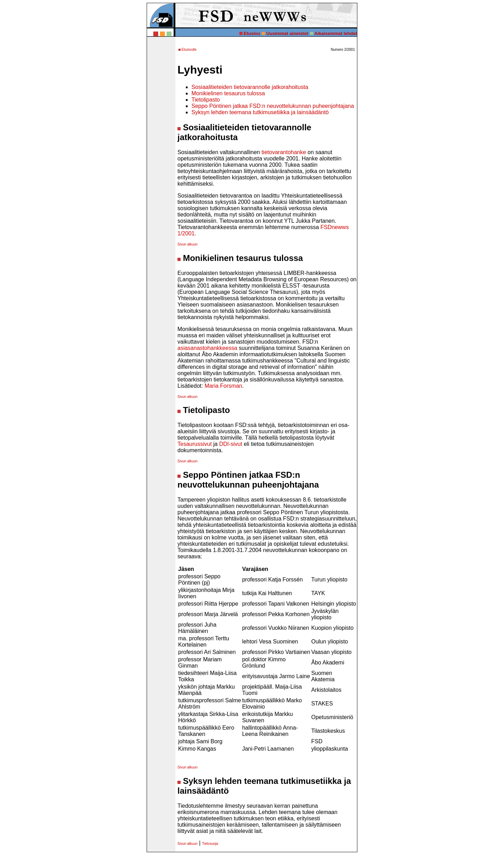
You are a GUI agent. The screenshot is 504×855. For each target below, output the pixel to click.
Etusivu (252, 33)
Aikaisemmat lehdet (336, 33)
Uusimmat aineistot (287, 33)
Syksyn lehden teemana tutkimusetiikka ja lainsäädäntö (260, 112)
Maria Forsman (223, 386)
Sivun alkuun (187, 244)
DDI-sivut (231, 444)
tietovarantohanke (284, 152)
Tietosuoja (210, 844)
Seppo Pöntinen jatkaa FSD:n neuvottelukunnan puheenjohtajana (273, 106)
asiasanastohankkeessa (207, 348)
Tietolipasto (206, 100)
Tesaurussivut (195, 444)
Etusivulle (189, 50)
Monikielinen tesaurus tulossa (228, 93)
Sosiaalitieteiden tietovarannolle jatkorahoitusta (250, 87)
